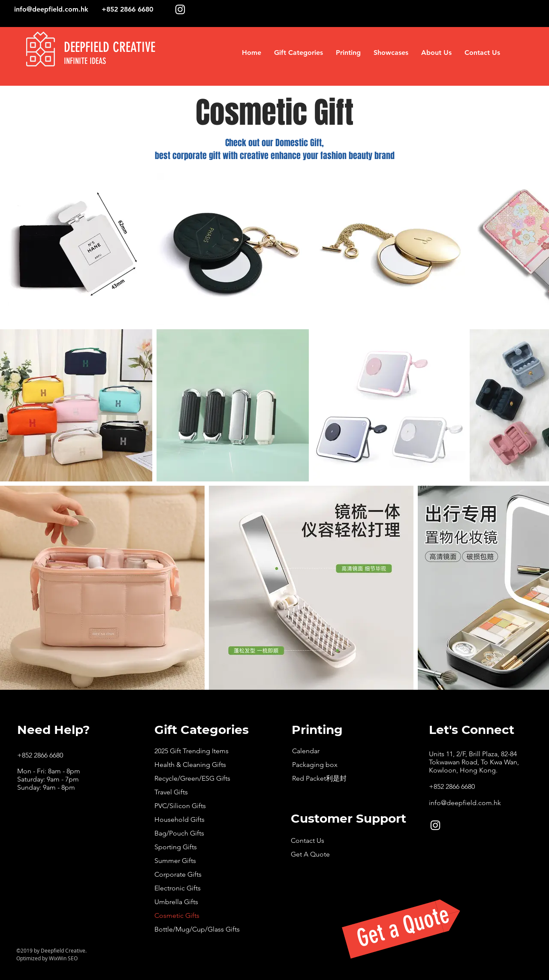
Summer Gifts (175, 861)
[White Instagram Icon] (180, 9)
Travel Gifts (171, 792)
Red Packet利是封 (319, 778)
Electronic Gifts (178, 888)
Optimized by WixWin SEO (47, 958)
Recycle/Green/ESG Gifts (192, 778)
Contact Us (308, 840)
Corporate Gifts (178, 874)
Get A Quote (310, 854)
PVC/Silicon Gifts (180, 806)
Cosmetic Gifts (177, 915)
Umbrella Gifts (176, 902)
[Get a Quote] (403, 927)
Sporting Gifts (176, 847)
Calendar (306, 751)
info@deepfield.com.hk (51, 9)
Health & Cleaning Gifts (190, 765)
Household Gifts (179, 819)
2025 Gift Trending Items (192, 751)
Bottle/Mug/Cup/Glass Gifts (197, 929)
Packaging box (315, 765)
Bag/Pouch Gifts (179, 833)
